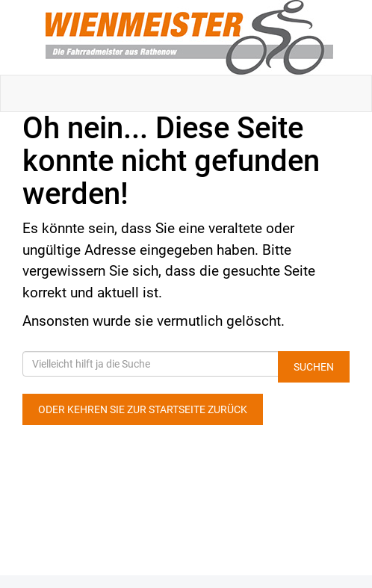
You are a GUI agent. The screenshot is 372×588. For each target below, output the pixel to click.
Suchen (314, 367)
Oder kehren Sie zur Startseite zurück (143, 409)
